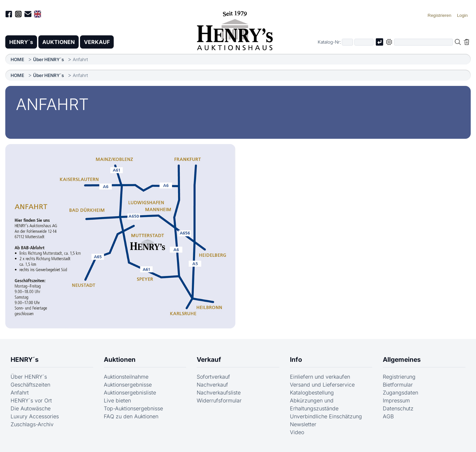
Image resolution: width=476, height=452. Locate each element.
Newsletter (303, 424)
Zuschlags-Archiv (32, 424)
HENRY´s (21, 42)
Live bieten (117, 400)
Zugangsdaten (400, 393)
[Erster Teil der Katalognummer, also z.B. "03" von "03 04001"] (347, 42)
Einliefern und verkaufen (320, 377)
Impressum (396, 400)
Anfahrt (20, 393)
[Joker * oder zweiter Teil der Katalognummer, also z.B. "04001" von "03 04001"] (364, 42)
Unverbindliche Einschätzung (326, 416)
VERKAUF (97, 42)
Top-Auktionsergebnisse (133, 408)
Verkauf (209, 359)
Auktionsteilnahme (126, 377)
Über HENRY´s (48, 59)
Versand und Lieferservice (322, 385)
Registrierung (399, 377)
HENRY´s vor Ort (31, 400)
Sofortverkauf (213, 377)
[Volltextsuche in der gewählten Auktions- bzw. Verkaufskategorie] (423, 42)
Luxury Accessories (35, 416)
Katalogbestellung (312, 393)
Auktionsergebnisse (128, 385)
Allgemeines (402, 359)
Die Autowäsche (31, 408)
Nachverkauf (212, 385)
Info (296, 359)
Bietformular (398, 385)
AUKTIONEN (59, 42)
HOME (17, 59)
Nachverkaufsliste (219, 393)
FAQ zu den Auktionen (131, 416)
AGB (388, 416)
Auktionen (120, 359)
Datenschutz (398, 408)
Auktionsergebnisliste (130, 393)
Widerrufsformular (219, 400)
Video (297, 432)
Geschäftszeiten (30, 385)
